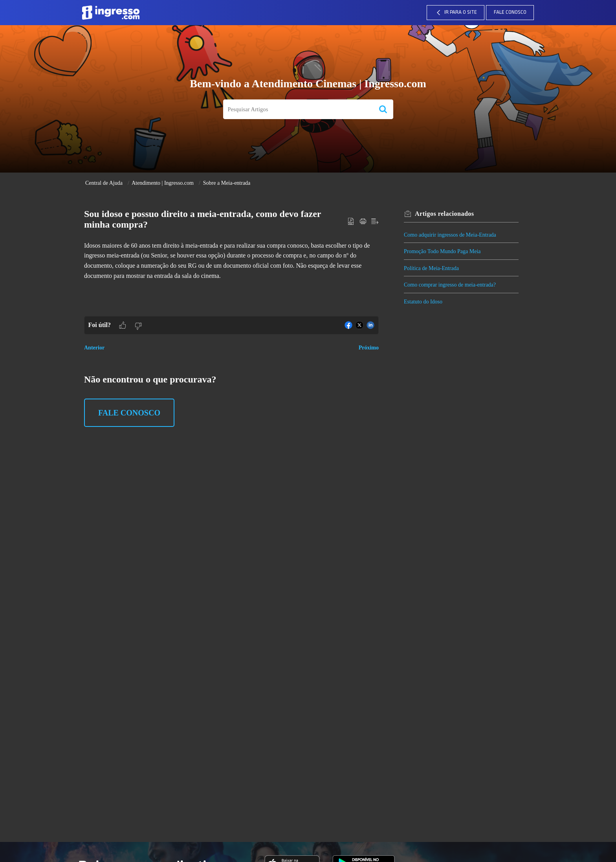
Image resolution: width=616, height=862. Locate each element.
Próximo (369, 348)
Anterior (94, 348)
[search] (298, 109)
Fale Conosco (510, 12)
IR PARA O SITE (456, 13)
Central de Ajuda (104, 183)
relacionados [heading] (445, 214)
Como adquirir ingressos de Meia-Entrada (450, 235)
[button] (383, 109)
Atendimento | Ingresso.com (163, 183)
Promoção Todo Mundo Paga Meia (442, 251)
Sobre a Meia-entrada (227, 183)
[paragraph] (231, 261)
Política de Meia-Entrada (431, 268)
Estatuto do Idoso (423, 302)
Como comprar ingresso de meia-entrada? (450, 285)
